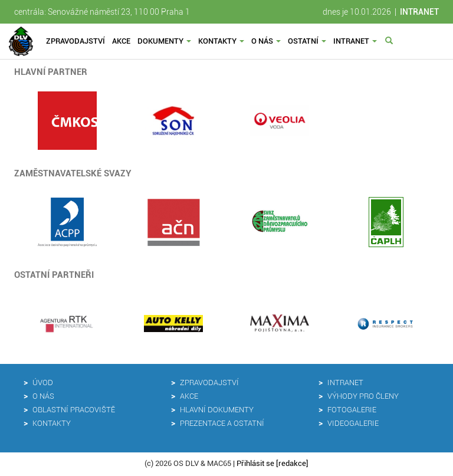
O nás (266, 41)
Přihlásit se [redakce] (273, 463)
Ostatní (307, 41)
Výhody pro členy (363, 396)
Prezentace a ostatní (222, 423)
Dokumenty (164, 41)
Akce (121, 41)
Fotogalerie (352, 410)
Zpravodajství (75, 41)
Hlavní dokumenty (217, 410)
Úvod (43, 383)
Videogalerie (353, 423)
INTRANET (419, 12)
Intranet (355, 41)
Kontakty (221, 41)
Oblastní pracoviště (74, 410)
